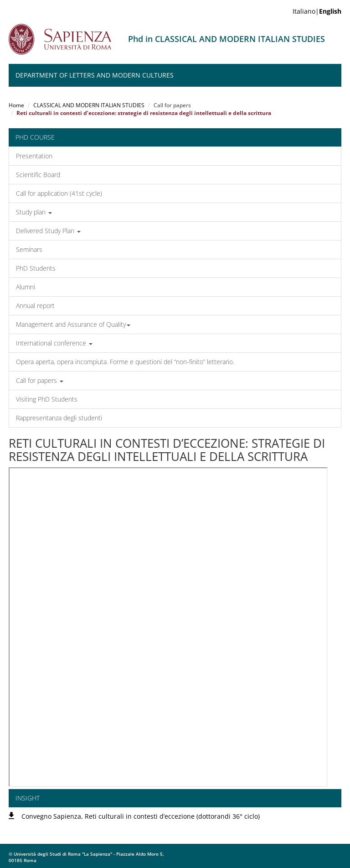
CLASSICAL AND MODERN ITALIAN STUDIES (89, 105)
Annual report (35, 306)
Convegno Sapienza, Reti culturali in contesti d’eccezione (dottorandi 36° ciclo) (141, 816)
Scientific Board (38, 175)
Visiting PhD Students (47, 399)
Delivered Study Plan (48, 231)
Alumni (26, 287)
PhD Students (36, 268)
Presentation (34, 156)
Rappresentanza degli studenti (59, 418)
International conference (54, 343)
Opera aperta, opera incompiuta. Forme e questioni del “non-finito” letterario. (125, 362)
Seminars (29, 249)
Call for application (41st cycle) (59, 193)
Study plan (34, 212)
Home (16, 105)
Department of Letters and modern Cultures (95, 75)
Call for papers (40, 380)
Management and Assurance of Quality (73, 324)
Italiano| (317, 11)
